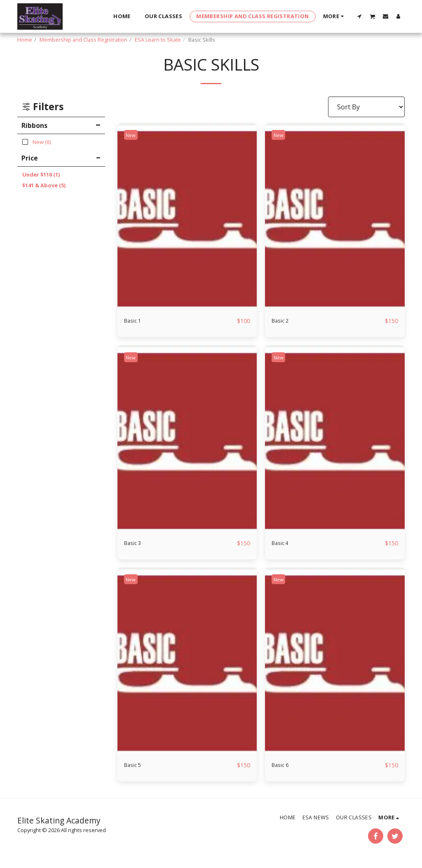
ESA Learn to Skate (158, 40)
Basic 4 (282, 544)
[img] (187, 217)
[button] (360, 16)
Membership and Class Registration (83, 40)
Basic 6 (282, 767)
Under (41, 175)
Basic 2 (282, 321)
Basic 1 (135, 321)
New (133, 135)
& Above (44, 185)
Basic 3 (135, 544)
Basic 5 (135, 767)
